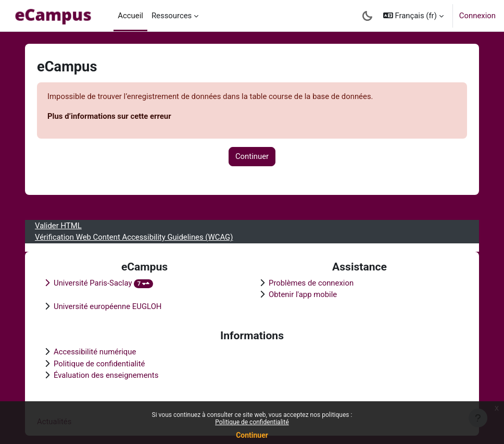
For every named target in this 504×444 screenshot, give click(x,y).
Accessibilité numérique (95, 352)
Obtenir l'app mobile (303, 294)
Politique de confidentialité (252, 422)
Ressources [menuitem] (172, 16)
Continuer (252, 435)
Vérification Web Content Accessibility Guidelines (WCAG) (134, 237)
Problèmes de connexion (311, 283)
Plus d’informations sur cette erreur (109, 116)
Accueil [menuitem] (130, 16)
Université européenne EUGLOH (108, 306)
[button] (413, 16)
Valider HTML (58, 226)
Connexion (477, 16)
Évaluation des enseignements (106, 375)
